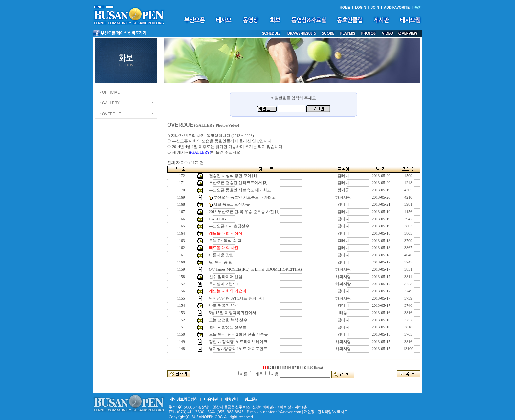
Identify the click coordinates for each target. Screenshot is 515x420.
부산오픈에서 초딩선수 (229, 226)
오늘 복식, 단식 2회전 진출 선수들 (238, 334)
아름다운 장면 (221, 255)
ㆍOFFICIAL (109, 92)
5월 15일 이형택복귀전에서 (233, 313)
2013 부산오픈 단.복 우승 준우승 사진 (241, 212)
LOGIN (361, 7)
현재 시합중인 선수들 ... (230, 327)
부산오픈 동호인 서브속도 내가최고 (240, 190)
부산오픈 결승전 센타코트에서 (235, 183)
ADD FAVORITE (397, 7)
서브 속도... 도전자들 (232, 204)
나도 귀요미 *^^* (224, 305)
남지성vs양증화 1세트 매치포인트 (238, 349)
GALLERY (218, 219)
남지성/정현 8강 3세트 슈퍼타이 (236, 298)
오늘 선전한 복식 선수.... (230, 320)
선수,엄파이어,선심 (226, 277)
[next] (320, 367)
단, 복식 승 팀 (221, 262)
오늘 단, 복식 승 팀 (225, 241)
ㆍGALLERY (109, 103)
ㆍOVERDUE (110, 113)
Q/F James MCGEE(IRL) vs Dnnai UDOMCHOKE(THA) (255, 269)
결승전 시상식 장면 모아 (230, 176)
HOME (345, 7)
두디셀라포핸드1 (224, 284)
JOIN (375, 7)
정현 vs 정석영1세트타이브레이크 (238, 342)
